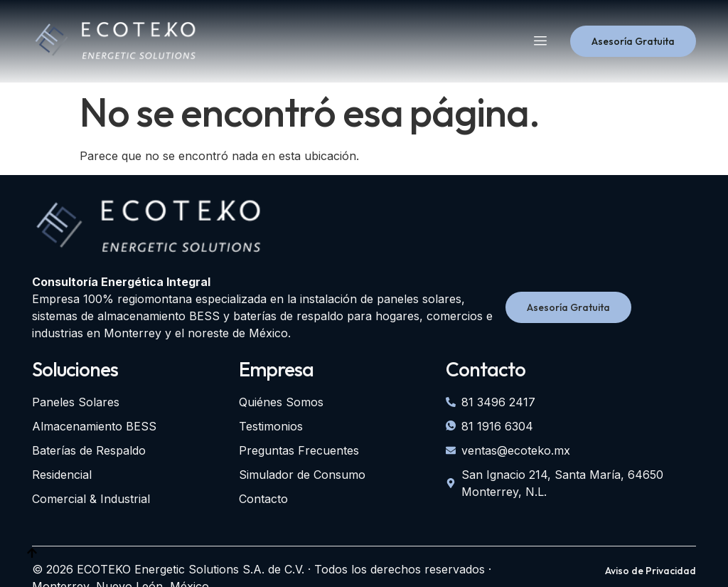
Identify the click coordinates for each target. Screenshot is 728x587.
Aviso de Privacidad (651, 571)
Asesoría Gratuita (633, 41)
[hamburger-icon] (540, 42)
